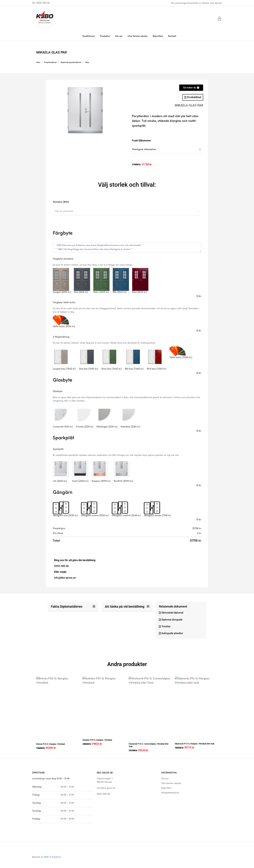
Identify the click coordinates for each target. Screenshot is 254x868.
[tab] (167, 149)
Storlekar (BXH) (61, 202)
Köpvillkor (166, 785)
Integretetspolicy (170, 789)
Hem (38, 63)
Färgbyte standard (63, 259)
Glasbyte (58, 392)
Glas (87, 63)
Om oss (165, 775)
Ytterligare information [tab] (144, 149)
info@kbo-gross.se (106, 785)
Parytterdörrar (50, 63)
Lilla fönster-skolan (171, 780)
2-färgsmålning (61, 337)
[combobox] (127, 211)
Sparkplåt (58, 449)
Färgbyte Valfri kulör (64, 303)
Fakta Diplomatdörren (65, 606)
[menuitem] (89, 36)
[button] (193, 97)
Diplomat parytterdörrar (71, 63)
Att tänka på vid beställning (123, 606)
